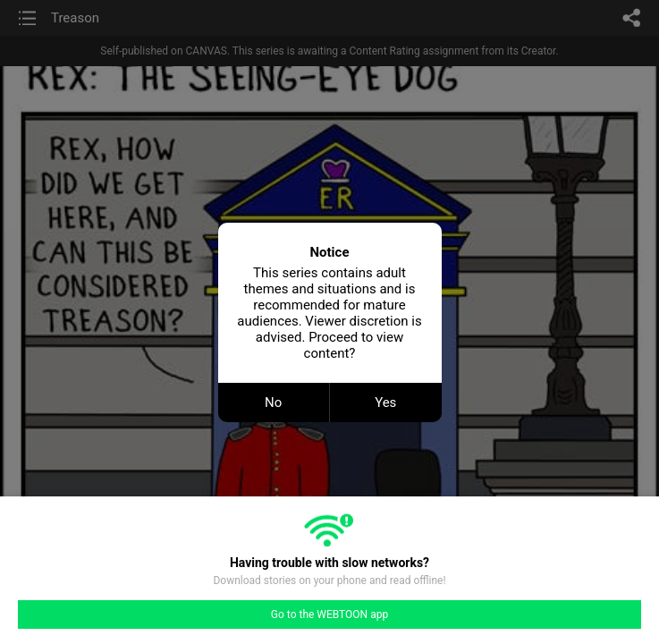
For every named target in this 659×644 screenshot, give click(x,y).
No (273, 402)
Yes (385, 402)
